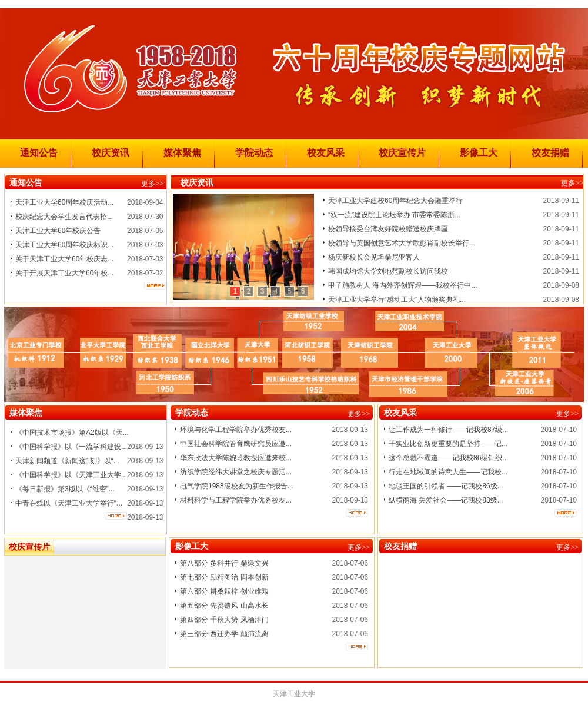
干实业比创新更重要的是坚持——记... (448, 444)
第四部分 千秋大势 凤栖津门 (224, 620)
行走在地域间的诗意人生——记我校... (448, 472)
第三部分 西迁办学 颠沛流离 (224, 634)
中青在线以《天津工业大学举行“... (69, 503)
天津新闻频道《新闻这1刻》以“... (67, 461)
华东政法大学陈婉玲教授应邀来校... (236, 458)
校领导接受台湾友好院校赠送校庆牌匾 (388, 229)
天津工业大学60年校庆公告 (58, 231)
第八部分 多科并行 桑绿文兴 (224, 563)
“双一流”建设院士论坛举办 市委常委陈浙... (394, 215)
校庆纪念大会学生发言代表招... (64, 217)
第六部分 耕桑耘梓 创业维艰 (224, 591)
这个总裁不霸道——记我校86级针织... (448, 458)
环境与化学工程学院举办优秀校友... (236, 430)
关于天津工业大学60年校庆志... (64, 259)
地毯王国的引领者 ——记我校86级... (446, 486)
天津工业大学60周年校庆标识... (64, 245)
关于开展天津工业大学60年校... (64, 273)
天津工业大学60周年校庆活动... (64, 202)
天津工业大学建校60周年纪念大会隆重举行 (395, 201)
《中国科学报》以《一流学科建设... (71, 447)
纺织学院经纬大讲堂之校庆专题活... (236, 472)
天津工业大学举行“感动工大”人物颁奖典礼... (397, 300)
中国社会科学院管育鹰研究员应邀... (236, 444)
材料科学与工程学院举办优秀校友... (236, 500)
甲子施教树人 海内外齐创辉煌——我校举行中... (402, 285)
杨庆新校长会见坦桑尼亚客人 (374, 257)
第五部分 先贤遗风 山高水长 (224, 606)
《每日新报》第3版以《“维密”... (65, 489)
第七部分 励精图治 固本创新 (224, 577)
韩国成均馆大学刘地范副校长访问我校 (388, 271)
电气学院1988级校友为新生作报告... (237, 486)
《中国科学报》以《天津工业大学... (71, 475)
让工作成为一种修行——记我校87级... (448, 430)
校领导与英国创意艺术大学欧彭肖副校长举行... (402, 243)
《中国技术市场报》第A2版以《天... (72, 433)
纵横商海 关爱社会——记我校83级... (446, 500)
